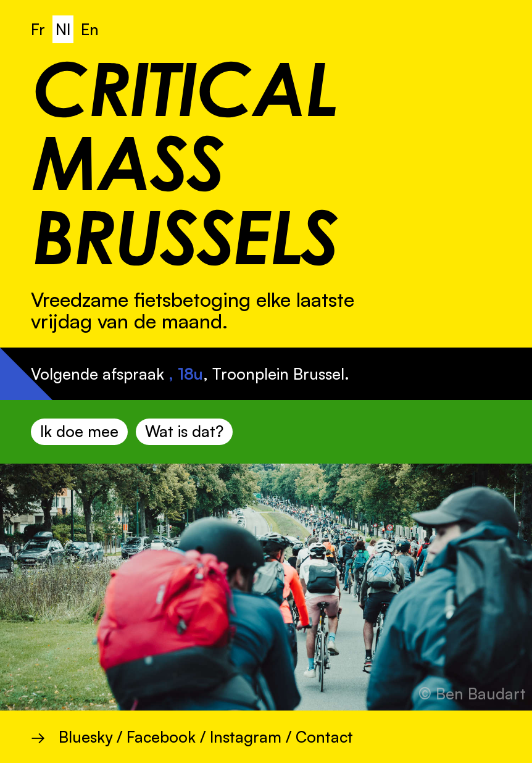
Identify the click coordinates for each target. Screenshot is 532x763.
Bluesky (85, 737)
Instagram (246, 737)
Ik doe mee (79, 431)
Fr (38, 29)
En (90, 29)
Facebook (161, 737)
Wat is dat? (184, 431)
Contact (324, 737)
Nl (63, 29)
